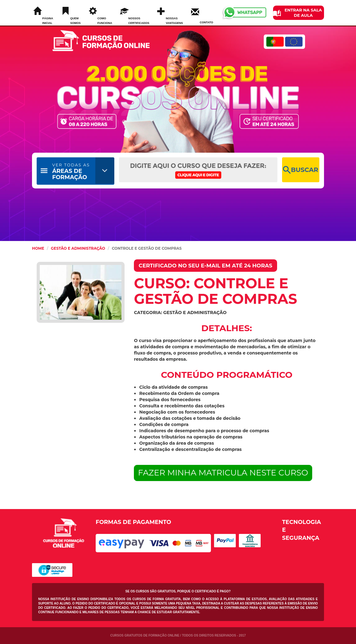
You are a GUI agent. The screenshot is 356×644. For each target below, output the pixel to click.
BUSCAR (301, 170)
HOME (38, 248)
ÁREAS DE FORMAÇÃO (71, 171)
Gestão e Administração (78, 248)
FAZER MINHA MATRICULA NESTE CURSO (223, 473)
